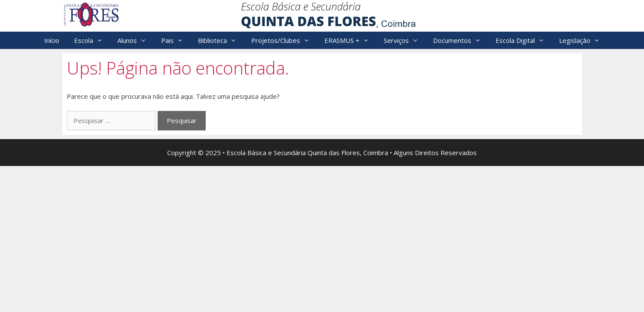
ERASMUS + (350, 40)
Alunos (136, 40)
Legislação (583, 40)
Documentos (461, 40)
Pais (176, 40)
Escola (92, 40)
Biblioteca (221, 40)
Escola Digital (524, 40)
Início (52, 40)
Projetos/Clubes (284, 40)
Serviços (405, 40)
